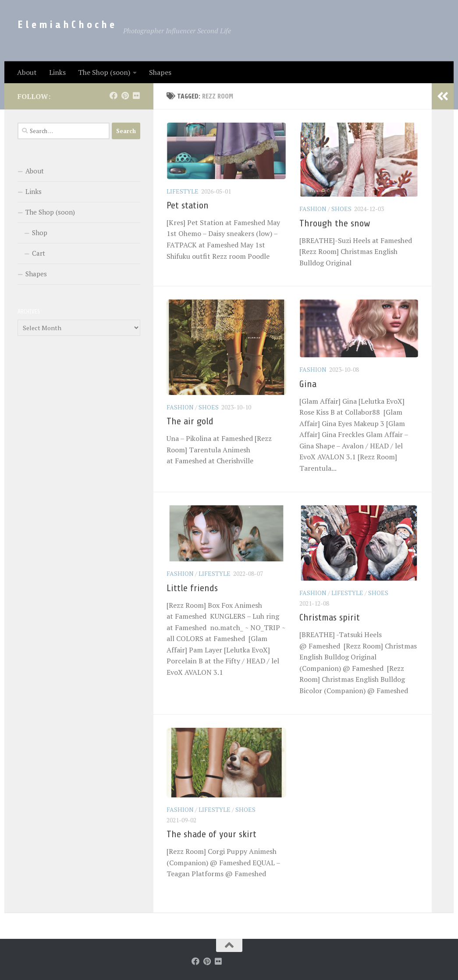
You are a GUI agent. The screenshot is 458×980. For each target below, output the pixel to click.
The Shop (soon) (104, 72)
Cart (39, 253)
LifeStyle (183, 191)
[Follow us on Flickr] (136, 95)
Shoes (341, 209)
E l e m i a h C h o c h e (66, 25)
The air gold (190, 421)
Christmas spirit (330, 617)
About (27, 72)
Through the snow (335, 223)
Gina (308, 384)
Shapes (160, 72)
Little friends (192, 588)
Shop (40, 233)
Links (57, 72)
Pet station (188, 205)
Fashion (313, 209)
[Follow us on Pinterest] (125, 95)
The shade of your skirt (211, 834)
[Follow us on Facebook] (114, 95)
